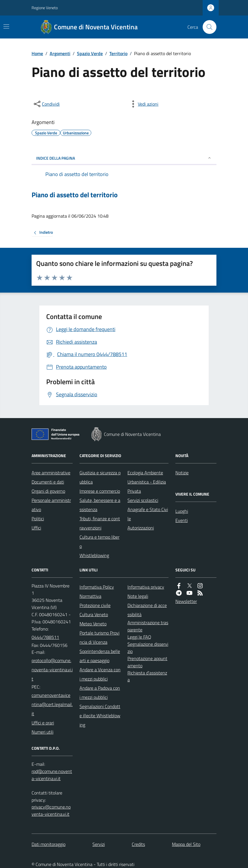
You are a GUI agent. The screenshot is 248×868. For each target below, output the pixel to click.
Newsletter (186, 601)
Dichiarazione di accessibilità (147, 610)
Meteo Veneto (93, 624)
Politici (38, 519)
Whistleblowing (94, 555)
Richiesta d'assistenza (147, 676)
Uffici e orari (43, 723)
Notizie (182, 473)
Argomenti (60, 53)
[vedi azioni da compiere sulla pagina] (144, 104)
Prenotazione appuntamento (147, 662)
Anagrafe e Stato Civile (148, 514)
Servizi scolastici (143, 500)
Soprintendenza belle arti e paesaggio (100, 656)
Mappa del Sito (186, 844)
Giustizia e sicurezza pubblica (100, 477)
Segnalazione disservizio (148, 648)
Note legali (138, 596)
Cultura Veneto (94, 614)
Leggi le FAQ (139, 637)
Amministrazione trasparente (148, 626)
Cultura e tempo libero (99, 542)
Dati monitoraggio (49, 844)
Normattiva (90, 596)
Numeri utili (42, 732)
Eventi (182, 520)
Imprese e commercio (100, 491)
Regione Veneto (45, 8)
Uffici (36, 528)
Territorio (118, 53)
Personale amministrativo (51, 505)
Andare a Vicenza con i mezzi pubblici (100, 674)
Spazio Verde (90, 53)
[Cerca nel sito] (207, 27)
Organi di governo (48, 491)
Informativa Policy (97, 587)
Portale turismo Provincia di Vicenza (99, 637)
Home (37, 53)
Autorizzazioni (141, 528)
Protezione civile (95, 605)
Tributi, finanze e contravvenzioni (100, 523)
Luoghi (182, 511)
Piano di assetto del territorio (75, 195)
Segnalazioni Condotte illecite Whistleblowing (100, 716)
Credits (138, 844)
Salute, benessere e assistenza (100, 505)
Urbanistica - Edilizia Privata (147, 486)
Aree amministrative (51, 473)
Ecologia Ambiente (145, 473)
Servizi (99, 844)
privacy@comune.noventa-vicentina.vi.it (51, 810)
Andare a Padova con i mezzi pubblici (100, 693)
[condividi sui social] (46, 104)
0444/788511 (45, 637)
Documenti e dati (48, 482)
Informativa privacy (146, 587)
